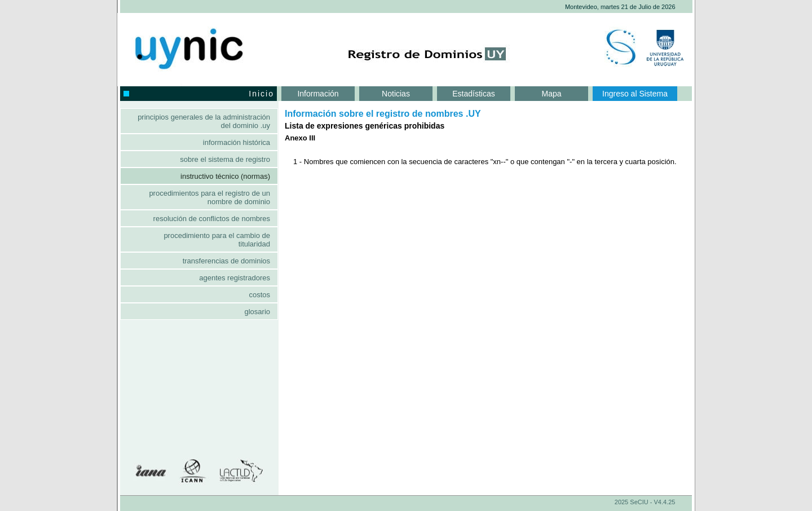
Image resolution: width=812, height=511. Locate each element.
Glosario (257, 312)
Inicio (199, 94)
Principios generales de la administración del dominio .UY (204, 121)
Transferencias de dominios (226, 261)
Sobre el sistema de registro (225, 159)
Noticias (396, 94)
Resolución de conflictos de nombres (212, 219)
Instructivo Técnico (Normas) (225, 176)
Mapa (551, 94)
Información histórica (237, 142)
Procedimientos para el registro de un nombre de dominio (209, 197)
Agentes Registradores (235, 278)
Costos (259, 295)
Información (318, 94)
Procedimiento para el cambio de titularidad (217, 240)
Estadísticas (473, 94)
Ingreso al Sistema (635, 94)
